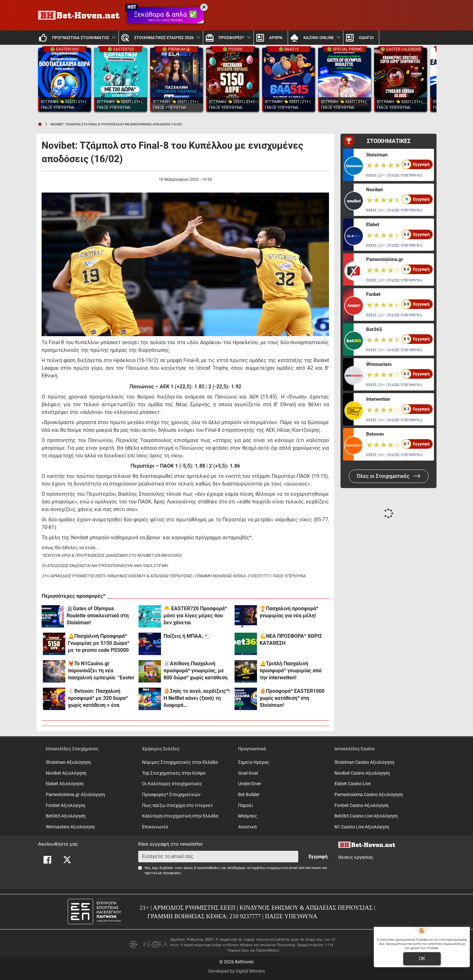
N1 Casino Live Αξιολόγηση (362, 827)
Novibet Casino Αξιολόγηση (362, 773)
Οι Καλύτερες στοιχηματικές (172, 784)
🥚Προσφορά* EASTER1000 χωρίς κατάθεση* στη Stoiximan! (292, 698)
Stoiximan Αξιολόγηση (68, 762)
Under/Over (250, 784)
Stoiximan (377, 155)
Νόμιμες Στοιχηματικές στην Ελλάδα (180, 762)
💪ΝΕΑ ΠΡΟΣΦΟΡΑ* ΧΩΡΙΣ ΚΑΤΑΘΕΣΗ (291, 640)
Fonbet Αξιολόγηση (65, 806)
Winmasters (379, 364)
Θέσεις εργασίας (356, 857)
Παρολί (246, 806)
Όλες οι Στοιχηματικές (389, 476)
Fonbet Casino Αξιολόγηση (361, 806)
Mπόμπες (248, 816)
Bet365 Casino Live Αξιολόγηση (366, 816)
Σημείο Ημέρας (254, 762)
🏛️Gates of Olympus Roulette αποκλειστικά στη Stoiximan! (98, 616)
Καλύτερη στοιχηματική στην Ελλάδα (180, 816)
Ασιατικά (247, 827)
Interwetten (378, 399)
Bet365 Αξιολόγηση (66, 816)
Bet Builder (249, 795)
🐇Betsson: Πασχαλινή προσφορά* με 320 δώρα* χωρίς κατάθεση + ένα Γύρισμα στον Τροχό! (98, 698)
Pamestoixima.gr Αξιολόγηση (75, 795)
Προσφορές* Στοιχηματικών (171, 795)
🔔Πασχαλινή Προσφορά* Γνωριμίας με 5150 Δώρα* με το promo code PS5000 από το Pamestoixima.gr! (99, 643)
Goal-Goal (248, 773)
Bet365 (374, 329)
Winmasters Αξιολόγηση (70, 827)
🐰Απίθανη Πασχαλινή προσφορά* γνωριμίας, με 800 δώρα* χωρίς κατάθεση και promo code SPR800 (196, 671)
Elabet (373, 225)
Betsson (375, 434)
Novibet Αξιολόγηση (66, 773)
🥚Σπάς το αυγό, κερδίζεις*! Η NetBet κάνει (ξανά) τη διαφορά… (196, 698)
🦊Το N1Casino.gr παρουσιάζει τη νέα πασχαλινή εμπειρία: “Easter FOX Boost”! (101, 671)
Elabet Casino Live (353, 784)
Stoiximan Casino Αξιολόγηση (364, 762)
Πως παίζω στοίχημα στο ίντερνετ (177, 806)
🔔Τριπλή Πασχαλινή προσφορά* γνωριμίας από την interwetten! (291, 671)
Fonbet (373, 294)
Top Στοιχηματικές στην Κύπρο (174, 773)
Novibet (374, 190)
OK (422, 959)
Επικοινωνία (155, 827)
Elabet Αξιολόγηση (65, 784)
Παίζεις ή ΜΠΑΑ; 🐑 (187, 636)
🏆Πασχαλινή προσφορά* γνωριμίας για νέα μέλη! (289, 612)
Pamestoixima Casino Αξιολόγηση (369, 795)
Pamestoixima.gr (385, 259)
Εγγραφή (318, 857)
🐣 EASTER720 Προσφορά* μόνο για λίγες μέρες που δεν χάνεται (195, 616)
